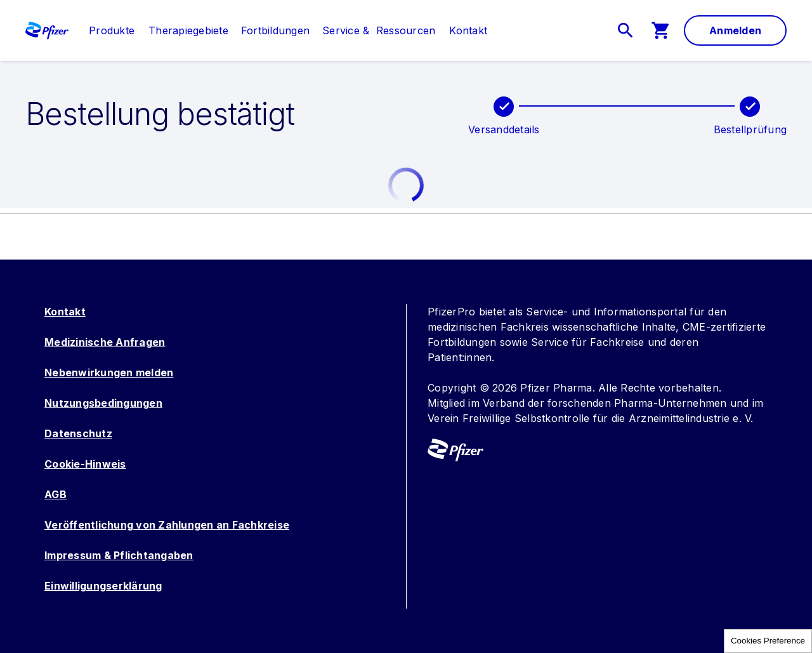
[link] (112, 30)
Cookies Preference (768, 641)
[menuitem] (105, 30)
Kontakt (65, 312)
